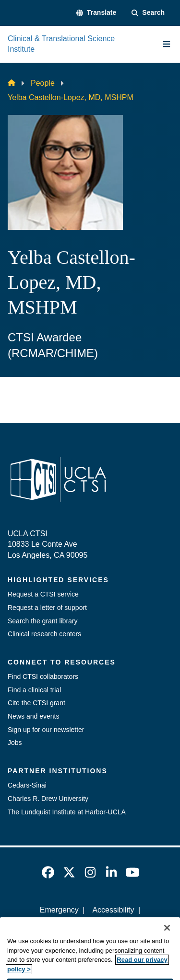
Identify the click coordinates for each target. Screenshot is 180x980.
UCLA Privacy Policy (87, 927)
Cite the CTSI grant (36, 703)
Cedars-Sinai (27, 785)
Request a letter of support (47, 608)
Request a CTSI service (43, 594)
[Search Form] (148, 13)
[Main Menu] (167, 44)
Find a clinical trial (34, 690)
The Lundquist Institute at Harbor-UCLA (67, 812)
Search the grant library (43, 621)
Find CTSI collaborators (43, 676)
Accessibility (113, 910)
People (43, 83)
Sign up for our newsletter (46, 730)
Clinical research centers (44, 634)
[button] (96, 13)
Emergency (59, 910)
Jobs (15, 743)
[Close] (167, 938)
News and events (33, 716)
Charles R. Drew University (48, 799)
